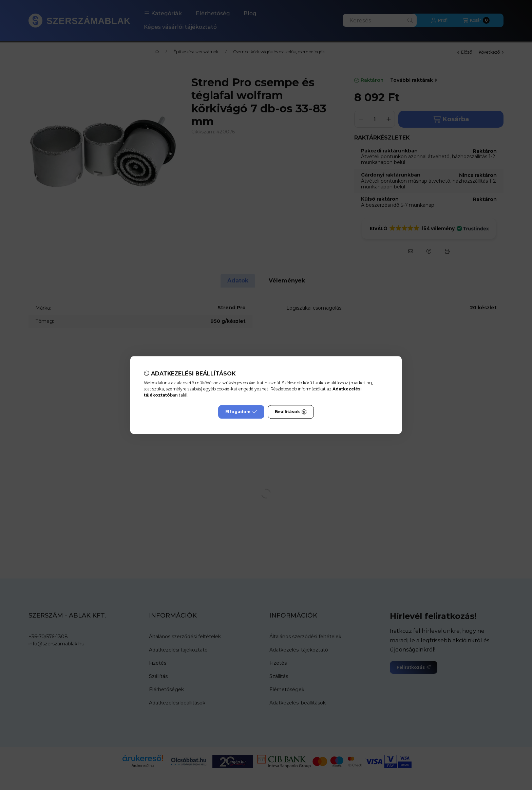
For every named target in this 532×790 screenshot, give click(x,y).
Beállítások (291, 412)
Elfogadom (241, 412)
